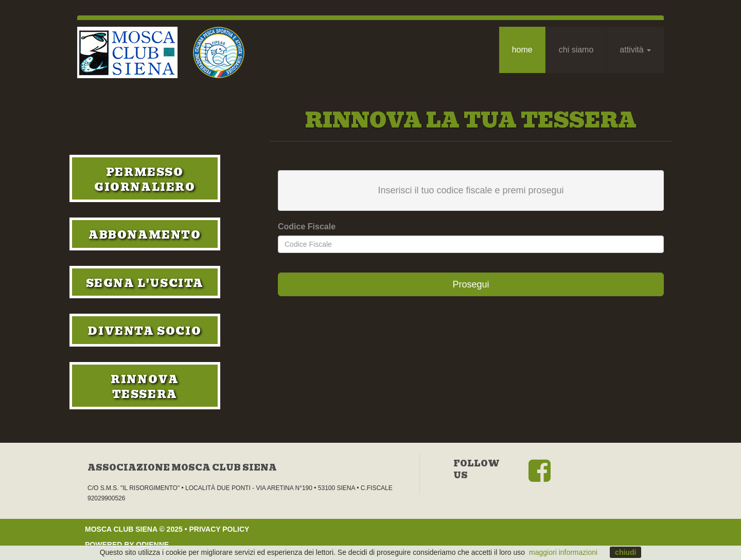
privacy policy (219, 529)
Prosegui (471, 284)
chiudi (625, 552)
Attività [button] (635, 50)
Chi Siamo (576, 50)
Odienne (152, 545)
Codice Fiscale (307, 227)
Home (522, 50)
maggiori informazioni (563, 552)
